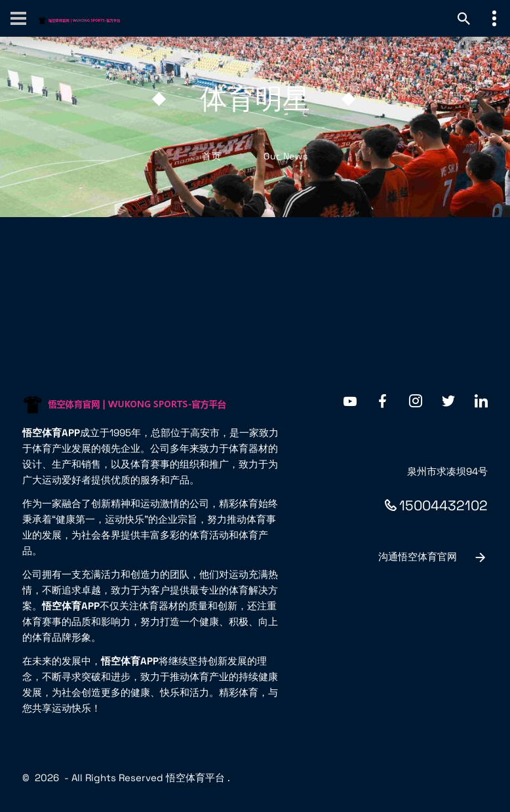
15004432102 (436, 505)
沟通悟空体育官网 (433, 558)
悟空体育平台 (195, 778)
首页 (211, 156)
